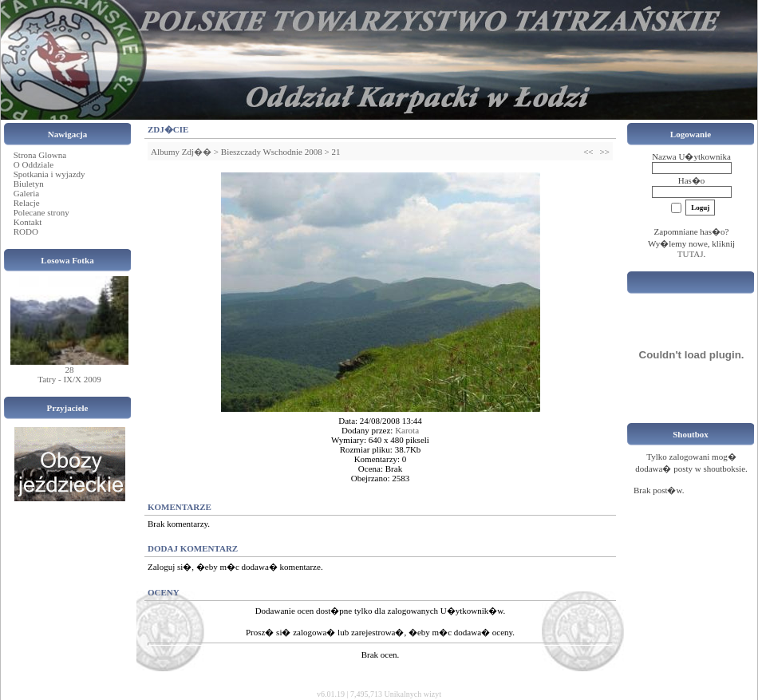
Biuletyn (29, 184)
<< (588, 152)
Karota (407, 430)
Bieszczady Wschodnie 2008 (272, 152)
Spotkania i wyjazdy (49, 174)
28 (70, 370)
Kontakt (28, 222)
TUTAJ (691, 254)
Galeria (26, 193)
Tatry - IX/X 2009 (69, 379)
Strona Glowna (40, 155)
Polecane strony (41, 212)
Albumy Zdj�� (181, 152)
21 (336, 152)
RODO (26, 231)
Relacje (27, 203)
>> (605, 152)
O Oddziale (34, 164)
